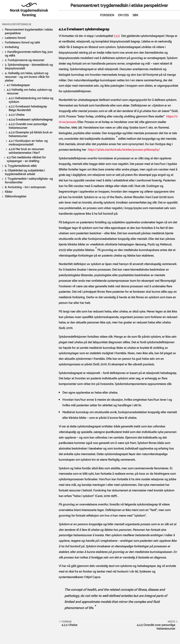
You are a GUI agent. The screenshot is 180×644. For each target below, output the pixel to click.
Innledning (12, 47)
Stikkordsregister (16, 197)
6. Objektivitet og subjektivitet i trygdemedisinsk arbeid (25, 172)
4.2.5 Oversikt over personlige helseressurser (28, 126)
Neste (171, 622)
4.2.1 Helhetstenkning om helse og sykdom (31, 100)
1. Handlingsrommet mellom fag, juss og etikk (29, 54)
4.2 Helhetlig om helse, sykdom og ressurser (29, 92)
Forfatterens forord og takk (22, 43)
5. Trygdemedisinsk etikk (21, 166)
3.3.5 (117, 36)
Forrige (67, 622)
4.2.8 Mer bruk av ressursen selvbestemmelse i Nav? (26, 151)
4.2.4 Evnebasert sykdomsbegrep (31, 120)
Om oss (123, 15)
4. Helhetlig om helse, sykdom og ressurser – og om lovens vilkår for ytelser (27, 77)
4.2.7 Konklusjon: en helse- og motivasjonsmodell (28, 143)
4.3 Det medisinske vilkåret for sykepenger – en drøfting (26, 159)
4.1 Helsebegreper (18, 85)
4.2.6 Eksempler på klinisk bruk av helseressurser (31, 134)
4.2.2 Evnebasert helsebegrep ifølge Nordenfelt (28, 108)
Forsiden (107, 15)
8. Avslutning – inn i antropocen (25, 187)
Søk (135, 15)
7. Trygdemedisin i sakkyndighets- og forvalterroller (29, 181)
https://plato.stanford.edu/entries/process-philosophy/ (124, 150)
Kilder (9, 192)
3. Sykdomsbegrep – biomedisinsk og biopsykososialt (29, 67)
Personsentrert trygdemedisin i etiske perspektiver (29, 32)
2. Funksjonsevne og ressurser (25, 60)
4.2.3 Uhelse (17, 115)
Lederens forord (15, 38)
